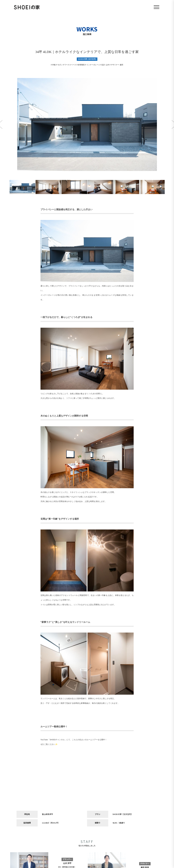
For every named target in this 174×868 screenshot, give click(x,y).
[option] (87, 124)
